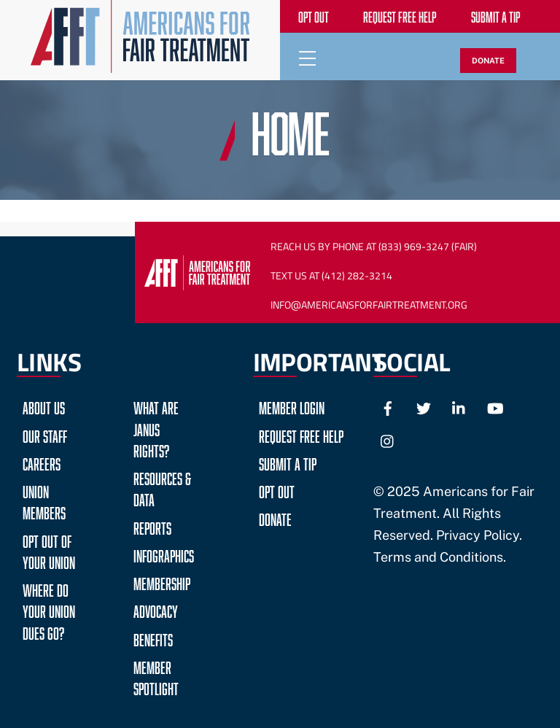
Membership (162, 582)
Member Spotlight (156, 676)
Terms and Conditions (438, 557)
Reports (152, 526)
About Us (44, 406)
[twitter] (424, 407)
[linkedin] (459, 407)
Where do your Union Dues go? (49, 610)
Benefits (153, 638)
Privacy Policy (478, 535)
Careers (42, 462)
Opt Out (277, 490)
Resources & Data (162, 487)
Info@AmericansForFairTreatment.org (369, 305)
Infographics (164, 554)
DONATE (488, 61)
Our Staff (45, 434)
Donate (275, 518)
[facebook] (388, 407)
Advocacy (156, 609)
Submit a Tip (288, 462)
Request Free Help (301, 434)
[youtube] (495, 407)
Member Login (292, 406)
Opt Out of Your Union (49, 550)
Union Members (44, 500)
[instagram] (388, 439)
